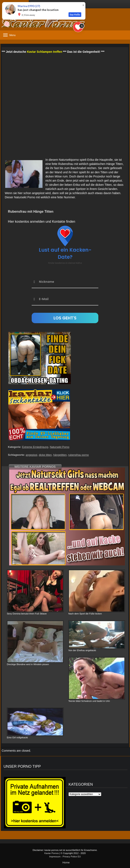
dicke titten (45, 455)
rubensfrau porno (78, 455)
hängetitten (60, 455)
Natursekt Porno (60, 447)
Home (66, 862)
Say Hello (75, 14)
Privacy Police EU (72, 857)
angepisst (31, 455)
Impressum (55, 857)
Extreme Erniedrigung (35, 447)
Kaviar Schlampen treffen (44, 52)
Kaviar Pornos (52, 853)
